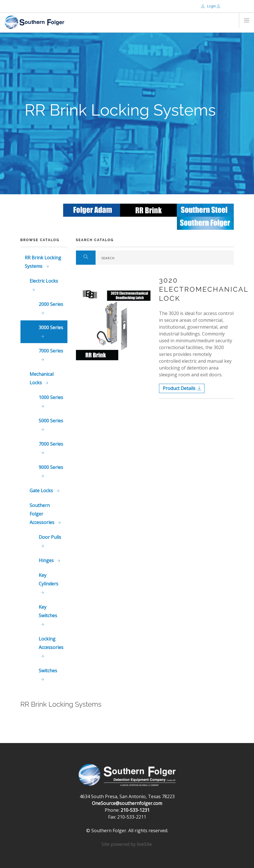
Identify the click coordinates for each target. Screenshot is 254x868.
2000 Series (51, 304)
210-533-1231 (135, 810)
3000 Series (51, 327)
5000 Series (51, 421)
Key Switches (48, 611)
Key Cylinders (48, 579)
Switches (48, 671)
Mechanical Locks (42, 378)
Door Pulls (50, 537)
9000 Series (51, 467)
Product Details (179, 388)
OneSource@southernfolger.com (127, 803)
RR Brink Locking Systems (43, 262)
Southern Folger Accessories (43, 514)
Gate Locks (42, 491)
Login (209, 6)
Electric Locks (44, 281)
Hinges (47, 560)
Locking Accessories (51, 643)
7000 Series (51, 351)
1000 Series (51, 397)
